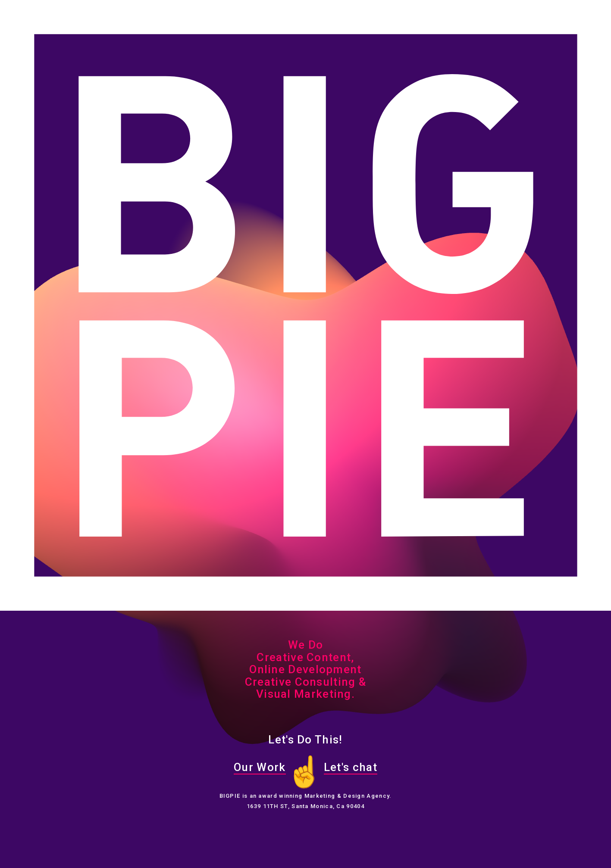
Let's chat (351, 767)
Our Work (260, 767)
